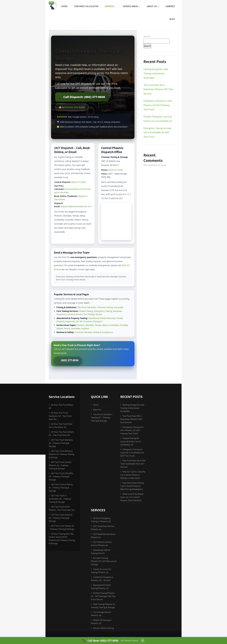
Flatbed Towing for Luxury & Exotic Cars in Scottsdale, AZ (131, 441)
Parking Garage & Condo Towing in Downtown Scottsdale (156, 73)
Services (111, 6)
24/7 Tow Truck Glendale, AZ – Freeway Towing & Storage (61, 443)
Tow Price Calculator (86, 6)
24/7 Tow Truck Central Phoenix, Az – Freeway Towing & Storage (60, 465)
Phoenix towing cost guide (111, 307)
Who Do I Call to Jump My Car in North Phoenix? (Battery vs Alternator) (133, 475)
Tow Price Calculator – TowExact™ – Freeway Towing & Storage (102, 417)
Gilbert (60, 328)
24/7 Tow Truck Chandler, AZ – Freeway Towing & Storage (61, 476)
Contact (170, 6)
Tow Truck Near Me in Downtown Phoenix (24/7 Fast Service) (158, 89)
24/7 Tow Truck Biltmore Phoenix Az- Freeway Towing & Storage (62, 454)
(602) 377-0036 (79, 182)
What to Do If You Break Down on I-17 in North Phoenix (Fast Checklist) (132, 497)
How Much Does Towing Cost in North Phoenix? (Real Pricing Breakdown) (132, 486)
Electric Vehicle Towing (104, 628)
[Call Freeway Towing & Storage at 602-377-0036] (110, 641)
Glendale (89, 325)
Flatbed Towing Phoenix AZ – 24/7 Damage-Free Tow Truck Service (103, 596)
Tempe (98, 325)
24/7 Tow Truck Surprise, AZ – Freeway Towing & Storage (61, 518)
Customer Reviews (83, 332)
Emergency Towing (103, 311)
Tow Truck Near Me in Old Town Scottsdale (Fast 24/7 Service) (133, 464)
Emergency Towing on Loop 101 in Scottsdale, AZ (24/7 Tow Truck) (157, 132)
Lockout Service (75, 314)
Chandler (123, 325)
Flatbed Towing (86, 311)
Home (64, 6)
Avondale (76, 328)
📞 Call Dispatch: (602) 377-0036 (82, 97)
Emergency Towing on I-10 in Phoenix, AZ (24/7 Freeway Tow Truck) (158, 105)
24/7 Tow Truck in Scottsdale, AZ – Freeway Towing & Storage (60, 499)
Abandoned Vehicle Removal (102, 318)
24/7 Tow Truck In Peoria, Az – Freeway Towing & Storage (61, 488)
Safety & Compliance (103, 332)
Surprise (85, 328)
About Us (153, 6)
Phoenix (80, 325)
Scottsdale (113, 325)
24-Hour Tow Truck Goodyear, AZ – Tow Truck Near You (60, 416)
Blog (172, 19)
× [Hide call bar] (143, 641)
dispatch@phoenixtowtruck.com (76, 206)
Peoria (67, 328)
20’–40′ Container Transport (89, 321)
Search (147, 36)
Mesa (105, 325)
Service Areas (132, 6)
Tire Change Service (93, 314)
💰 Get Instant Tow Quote (72, 107)
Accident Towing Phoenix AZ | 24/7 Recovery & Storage (104, 561)
